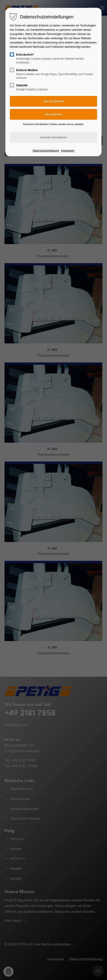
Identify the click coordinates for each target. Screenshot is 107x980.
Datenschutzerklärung (46, 151)
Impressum (68, 151)
